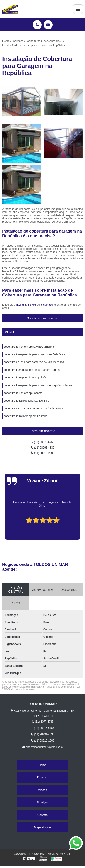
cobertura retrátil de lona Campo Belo (26, 401)
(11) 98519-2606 (42, 453)
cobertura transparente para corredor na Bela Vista (35, 354)
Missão (42, 790)
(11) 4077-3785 (42, 722)
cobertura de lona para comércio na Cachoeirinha (34, 408)
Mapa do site (42, 827)
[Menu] (78, 9)
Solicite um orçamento (42, 318)
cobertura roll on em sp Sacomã (23, 393)
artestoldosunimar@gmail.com (43, 747)
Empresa (42, 777)
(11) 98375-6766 (26, 305)
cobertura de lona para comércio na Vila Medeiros (34, 362)
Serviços (43, 802)
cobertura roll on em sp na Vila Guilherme (29, 347)
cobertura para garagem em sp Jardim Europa (32, 370)
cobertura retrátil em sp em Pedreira (26, 416)
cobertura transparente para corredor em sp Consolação (38, 385)
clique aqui (47, 305)
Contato (43, 815)
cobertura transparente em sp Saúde (26, 378)
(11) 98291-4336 (42, 448)
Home (42, 765)
